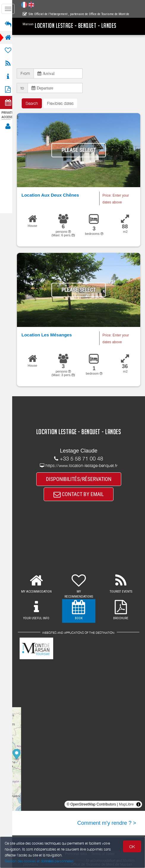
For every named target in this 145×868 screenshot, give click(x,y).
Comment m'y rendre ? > (107, 823)
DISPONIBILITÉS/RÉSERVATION (81, 479)
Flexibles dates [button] (64, 103)
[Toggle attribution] (138, 805)
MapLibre (126, 805)
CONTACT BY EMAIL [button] (80, 495)
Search (35, 103)
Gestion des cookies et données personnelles (39, 861)
